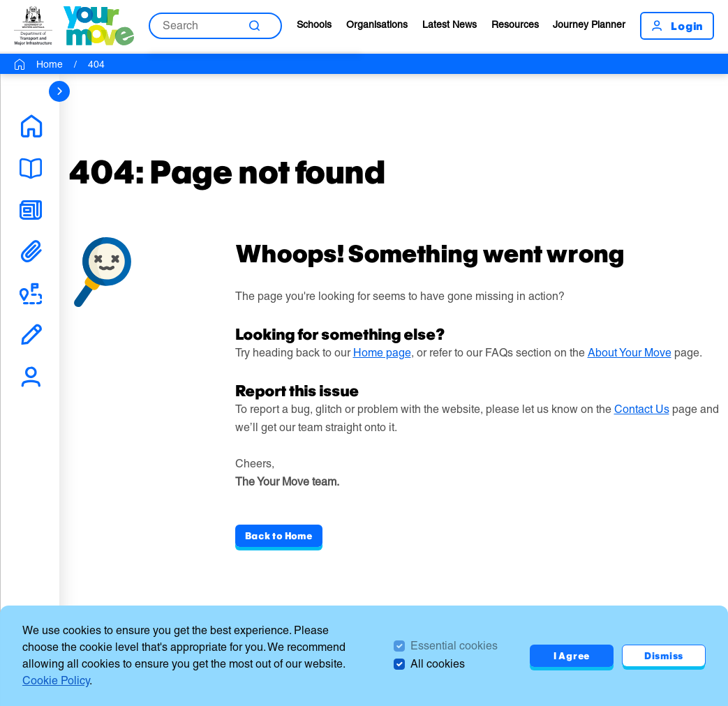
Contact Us (642, 409)
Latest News (450, 24)
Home (50, 64)
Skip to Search (0, 0)
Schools (314, 24)
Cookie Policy (56, 681)
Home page (382, 353)
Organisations (377, 24)
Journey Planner (589, 24)
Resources (515, 24)
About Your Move (630, 353)
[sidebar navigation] (59, 91)
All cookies (438, 664)
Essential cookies (454, 646)
